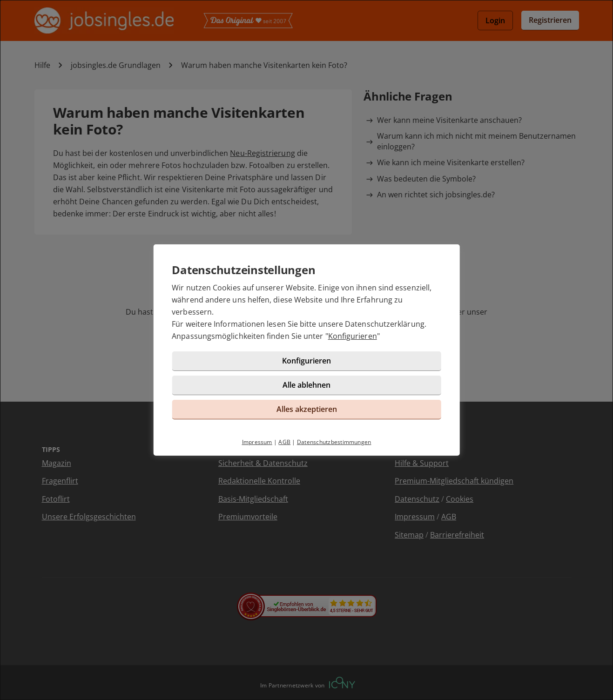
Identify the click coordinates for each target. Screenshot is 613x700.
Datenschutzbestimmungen (334, 442)
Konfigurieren (353, 336)
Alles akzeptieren (307, 409)
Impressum (257, 442)
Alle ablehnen (306, 385)
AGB (284, 442)
